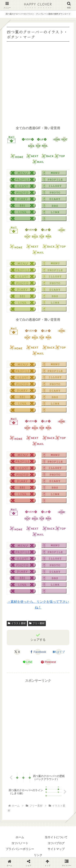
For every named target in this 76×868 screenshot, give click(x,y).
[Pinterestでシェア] (48, 662)
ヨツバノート (20, 843)
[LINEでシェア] (28, 662)
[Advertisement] (38, 83)
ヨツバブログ (56, 843)
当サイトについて (56, 837)
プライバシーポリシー (20, 849)
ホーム (20, 837)
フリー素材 (37, 623)
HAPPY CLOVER (38, 4)
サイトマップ (56, 849)
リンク (38, 855)
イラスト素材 (17, 623)
